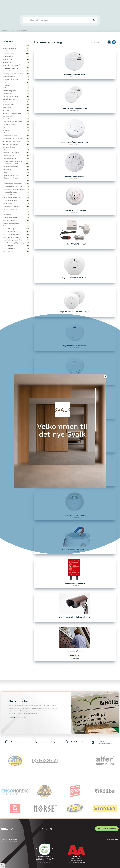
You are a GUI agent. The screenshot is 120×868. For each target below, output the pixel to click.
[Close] (105, 377)
